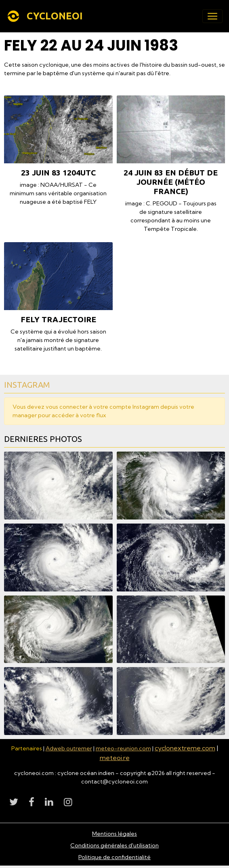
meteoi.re (115, 758)
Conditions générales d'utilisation (114, 845)
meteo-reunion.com (123, 748)
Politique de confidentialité (114, 857)
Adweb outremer (69, 748)
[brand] (46, 16)
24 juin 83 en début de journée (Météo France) (171, 182)
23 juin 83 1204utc (58, 173)
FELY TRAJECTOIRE (58, 319)
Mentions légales (114, 834)
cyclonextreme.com (185, 748)
